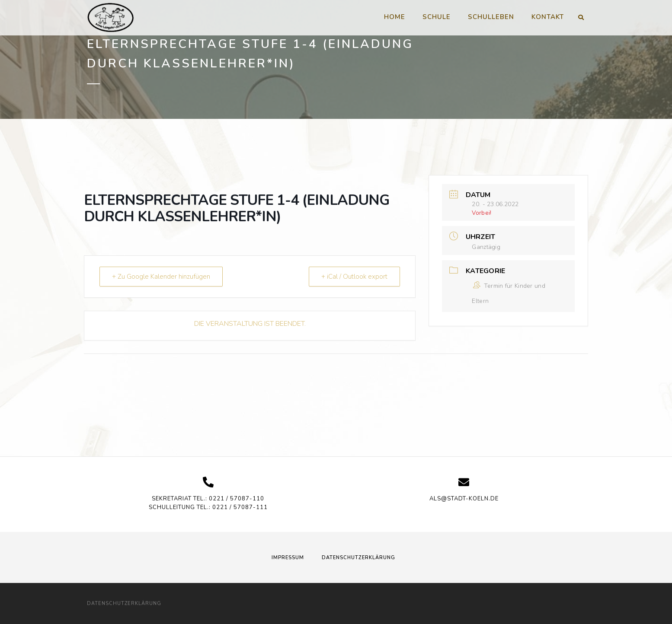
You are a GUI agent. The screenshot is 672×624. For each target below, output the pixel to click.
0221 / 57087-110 (237, 499)
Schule (437, 17)
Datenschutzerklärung (358, 558)
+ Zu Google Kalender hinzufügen (161, 277)
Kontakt (548, 17)
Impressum (288, 558)
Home (395, 17)
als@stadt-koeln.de (464, 499)
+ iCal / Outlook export (354, 277)
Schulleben (491, 17)
